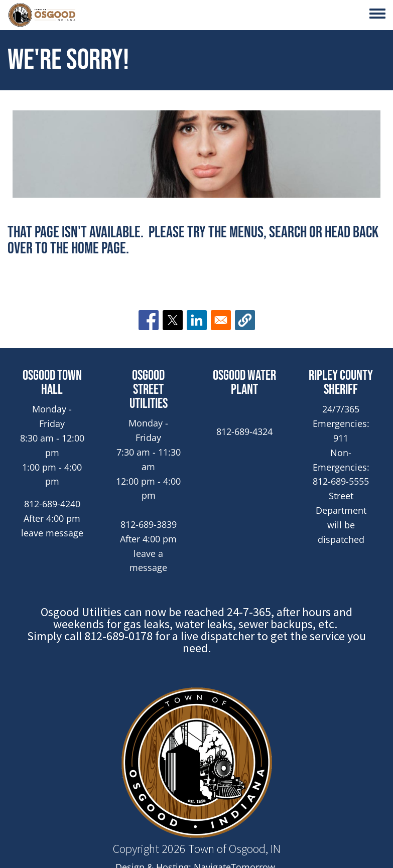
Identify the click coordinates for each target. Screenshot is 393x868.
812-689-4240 (52, 504)
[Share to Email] (221, 320)
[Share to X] (173, 320)
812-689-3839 (149, 524)
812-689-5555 (341, 481)
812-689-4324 (244, 431)
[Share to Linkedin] (197, 320)
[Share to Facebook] (149, 320)
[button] (245, 320)
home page (99, 249)
